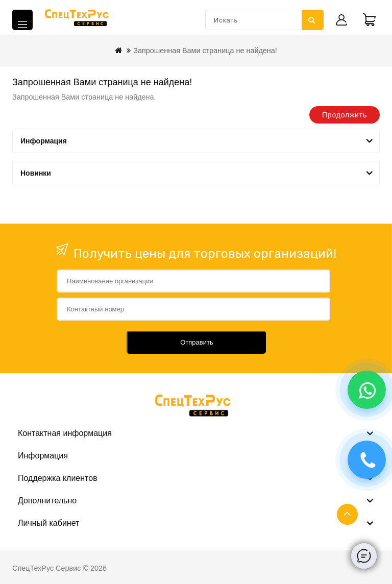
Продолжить (345, 115)
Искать (312, 20)
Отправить (197, 342)
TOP (347, 514)
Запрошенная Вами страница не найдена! (205, 51)
